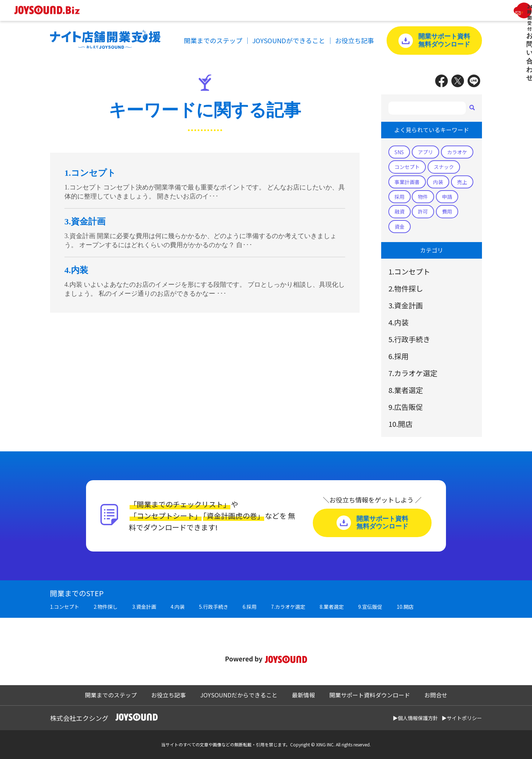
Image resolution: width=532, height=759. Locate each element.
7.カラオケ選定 (413, 373)
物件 (423, 197)
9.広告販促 (406, 407)
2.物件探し (406, 288)
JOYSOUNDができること (289, 40)
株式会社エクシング (79, 718)
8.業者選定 (406, 390)
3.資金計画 (406, 305)
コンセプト (407, 167)
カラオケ (457, 152)
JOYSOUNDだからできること (239, 695)
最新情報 (303, 695)
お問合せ (436, 695)
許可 (423, 211)
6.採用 (398, 356)
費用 (447, 211)
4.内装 (398, 322)
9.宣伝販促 (370, 607)
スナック (444, 167)
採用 (400, 197)
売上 (462, 182)
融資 (400, 211)
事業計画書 (407, 182)
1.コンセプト (409, 271)
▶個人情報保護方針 (415, 718)
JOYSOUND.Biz (51, 10)
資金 (400, 227)
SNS (399, 152)
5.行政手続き (409, 339)
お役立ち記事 (355, 40)
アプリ (425, 152)
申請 (447, 197)
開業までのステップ (213, 40)
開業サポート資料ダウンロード (370, 695)
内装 (438, 182)
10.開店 (400, 424)
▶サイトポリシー (462, 718)
